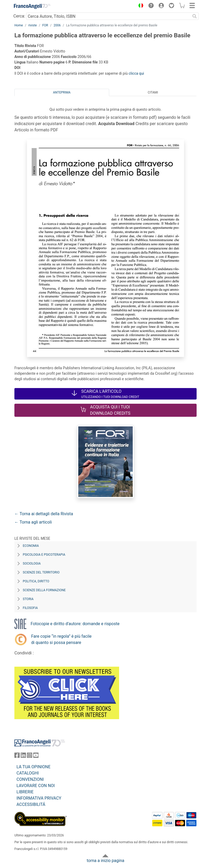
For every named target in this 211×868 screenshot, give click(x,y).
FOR (45, 25)
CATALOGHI (28, 773)
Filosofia (30, 608)
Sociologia (32, 564)
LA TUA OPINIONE (34, 767)
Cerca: (19, 16)
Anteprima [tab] (62, 92)
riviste (32, 25)
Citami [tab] (153, 92)
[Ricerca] (195, 16)
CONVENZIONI (30, 779)
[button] (140, 6)
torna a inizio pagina (105, 861)
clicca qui (136, 73)
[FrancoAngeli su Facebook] (17, 756)
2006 (57, 25)
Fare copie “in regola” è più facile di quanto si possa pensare (61, 639)
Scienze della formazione (44, 590)
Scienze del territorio (41, 572)
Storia (28, 599)
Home (19, 25)
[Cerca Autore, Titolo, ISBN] (108, 16)
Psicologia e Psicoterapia (44, 555)
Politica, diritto (36, 581)
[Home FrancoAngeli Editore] (32, 6)
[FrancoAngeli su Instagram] (30, 756)
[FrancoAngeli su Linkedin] (23, 756)
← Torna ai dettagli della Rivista (44, 514)
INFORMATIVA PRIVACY (39, 798)
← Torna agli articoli (33, 522)
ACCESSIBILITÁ (31, 804)
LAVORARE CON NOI (36, 786)
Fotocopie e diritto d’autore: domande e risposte (75, 624)
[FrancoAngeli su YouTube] (36, 756)
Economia (31, 546)
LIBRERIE (25, 792)
